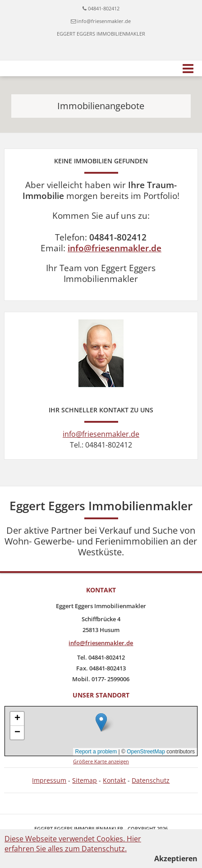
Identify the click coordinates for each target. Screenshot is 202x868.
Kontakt (114, 780)
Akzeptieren (176, 859)
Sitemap (85, 780)
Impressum (49, 780)
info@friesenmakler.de (104, 21)
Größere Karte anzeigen (101, 761)
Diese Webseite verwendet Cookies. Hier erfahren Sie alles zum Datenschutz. (73, 844)
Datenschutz (151, 780)
